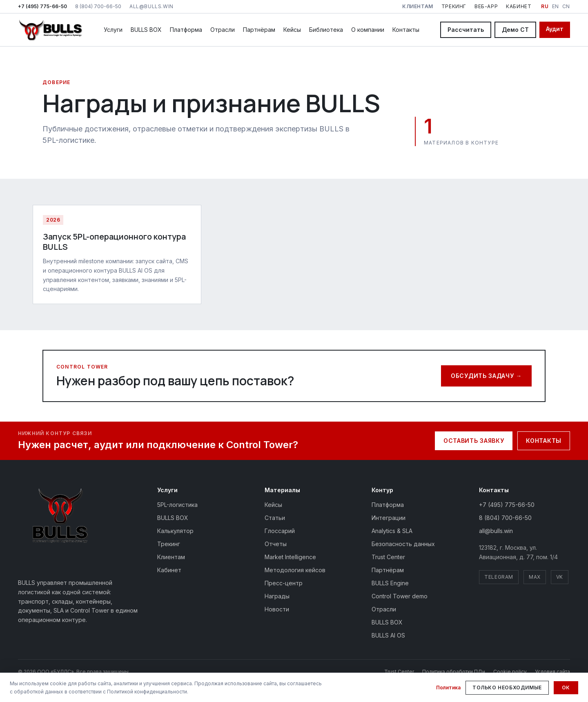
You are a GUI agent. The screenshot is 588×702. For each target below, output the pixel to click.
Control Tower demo (400, 596)
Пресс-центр (284, 583)
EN (556, 6)
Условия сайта (552, 672)
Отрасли (223, 30)
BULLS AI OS (388, 635)
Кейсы (292, 30)
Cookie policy (510, 672)
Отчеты (276, 544)
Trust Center (388, 557)
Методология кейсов (295, 570)
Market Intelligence (290, 557)
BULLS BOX (146, 30)
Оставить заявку (474, 441)
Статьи (275, 518)
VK (560, 577)
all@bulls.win (151, 6)
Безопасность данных (403, 544)
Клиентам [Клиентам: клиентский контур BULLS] (418, 6)
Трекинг (454, 6)
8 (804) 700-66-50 (98, 6)
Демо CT (515, 30)
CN (566, 6)
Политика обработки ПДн (454, 672)
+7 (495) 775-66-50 (42, 6)
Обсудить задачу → (486, 376)
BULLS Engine (390, 583)
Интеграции (389, 518)
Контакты (406, 30)
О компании (368, 30)
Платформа (186, 30)
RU (545, 6)
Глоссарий (280, 531)
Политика (448, 688)
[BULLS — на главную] (50, 30)
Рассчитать (466, 30)
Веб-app (486, 6)
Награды (277, 596)
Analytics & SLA (392, 531)
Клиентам (171, 557)
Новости (277, 609)
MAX (535, 577)
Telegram (499, 577)
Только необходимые (507, 688)
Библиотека (326, 30)
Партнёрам (259, 30)
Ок (566, 688)
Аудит (555, 29)
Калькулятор (175, 531)
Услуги (113, 30)
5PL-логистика (177, 505)
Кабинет (519, 6)
